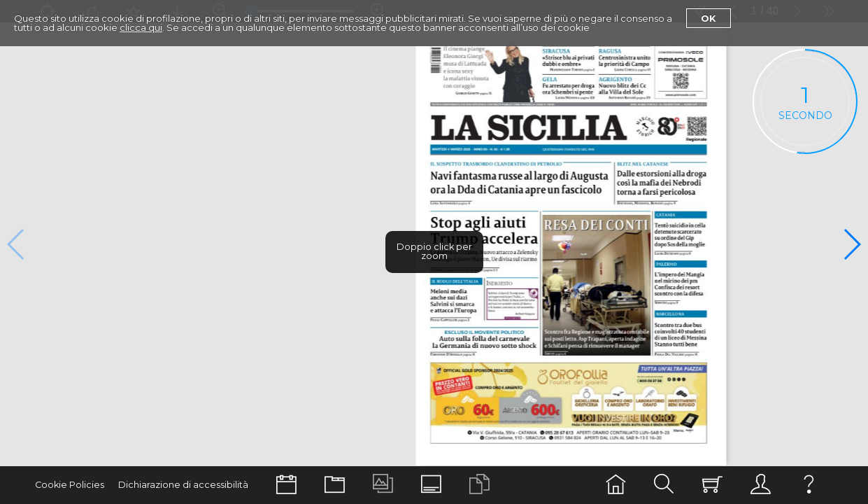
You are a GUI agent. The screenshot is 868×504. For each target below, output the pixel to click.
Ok (709, 18)
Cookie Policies (70, 485)
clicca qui (141, 27)
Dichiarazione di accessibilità (183, 485)
